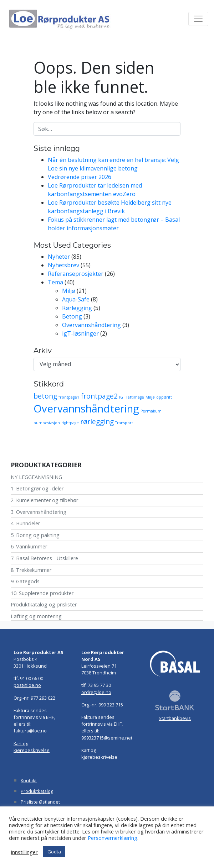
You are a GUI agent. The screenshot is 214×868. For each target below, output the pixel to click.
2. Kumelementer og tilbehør (44, 500)
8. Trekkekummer (31, 570)
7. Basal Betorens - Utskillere (44, 558)
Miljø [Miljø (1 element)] (150, 397)
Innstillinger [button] (24, 852)
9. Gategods (25, 581)
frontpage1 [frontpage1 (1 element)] (69, 397)
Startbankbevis (175, 718)
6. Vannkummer (29, 546)
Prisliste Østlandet (40, 802)
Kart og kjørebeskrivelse (32, 747)
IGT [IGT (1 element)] (122, 397)
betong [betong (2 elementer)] (45, 396)
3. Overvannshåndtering (39, 512)
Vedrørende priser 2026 (80, 177)
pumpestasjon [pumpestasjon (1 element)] (47, 423)
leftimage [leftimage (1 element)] (135, 397)
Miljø (69, 291)
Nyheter (59, 257)
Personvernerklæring (113, 838)
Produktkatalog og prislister (44, 604)
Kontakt (29, 780)
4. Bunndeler (25, 523)
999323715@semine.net (107, 738)
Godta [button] (54, 852)
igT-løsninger (80, 333)
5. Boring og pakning (35, 535)
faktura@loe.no (30, 731)
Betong (72, 316)
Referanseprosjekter (76, 274)
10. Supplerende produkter (42, 593)
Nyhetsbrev (63, 265)
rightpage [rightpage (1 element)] (70, 423)
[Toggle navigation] (198, 19)
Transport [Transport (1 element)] (124, 423)
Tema (55, 282)
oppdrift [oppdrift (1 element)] (164, 397)
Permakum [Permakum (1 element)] (151, 411)
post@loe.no (27, 685)
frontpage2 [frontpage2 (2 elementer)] (99, 396)
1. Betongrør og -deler (37, 488)
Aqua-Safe (76, 299)
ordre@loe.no (96, 692)
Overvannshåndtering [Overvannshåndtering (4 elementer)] (86, 409)
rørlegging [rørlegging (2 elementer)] (97, 422)
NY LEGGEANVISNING (36, 477)
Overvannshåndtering (91, 325)
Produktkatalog (37, 791)
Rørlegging (77, 308)
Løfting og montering (36, 616)
